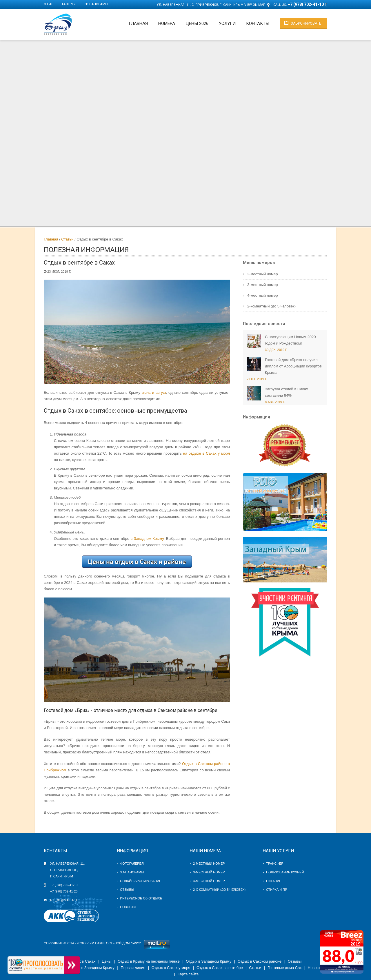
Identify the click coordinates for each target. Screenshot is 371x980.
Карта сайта (188, 974)
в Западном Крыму (147, 539)
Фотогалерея (132, 864)
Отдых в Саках (83, 961)
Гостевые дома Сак (284, 968)
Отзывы (127, 890)
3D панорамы (96, 4)
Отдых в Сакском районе (260, 961)
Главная (138, 23)
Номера (167, 23)
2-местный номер (262, 274)
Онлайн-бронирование (141, 881)
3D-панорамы (132, 872)
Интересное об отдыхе (141, 898)
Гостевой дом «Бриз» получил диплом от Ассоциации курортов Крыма (293, 366)
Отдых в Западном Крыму (209, 961)
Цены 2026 (197, 23)
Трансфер (275, 864)
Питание (274, 881)
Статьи (67, 239)
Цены (107, 961)
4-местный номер (262, 295)
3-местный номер (262, 285)
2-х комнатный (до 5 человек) (219, 890)
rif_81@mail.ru (63, 900)
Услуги (227, 23)
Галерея (69, 4)
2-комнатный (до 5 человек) (271, 306)
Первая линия (133, 968)
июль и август (154, 392)
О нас (49, 4)
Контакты (258, 23)
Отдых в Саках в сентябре (220, 968)
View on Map (255, 5)
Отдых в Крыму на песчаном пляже (149, 961)
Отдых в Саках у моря (171, 968)
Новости (128, 907)
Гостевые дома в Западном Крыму (84, 968)
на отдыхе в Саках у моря (207, 453)
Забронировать (306, 23)
